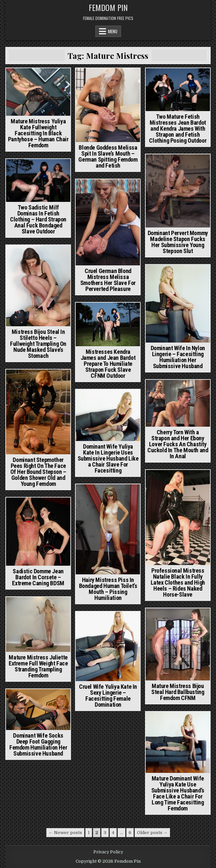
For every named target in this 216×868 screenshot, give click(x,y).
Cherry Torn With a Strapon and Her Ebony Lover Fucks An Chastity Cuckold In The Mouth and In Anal (178, 444)
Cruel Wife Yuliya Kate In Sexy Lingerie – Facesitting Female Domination (108, 696)
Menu (113, 31)
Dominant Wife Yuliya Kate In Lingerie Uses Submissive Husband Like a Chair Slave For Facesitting (108, 458)
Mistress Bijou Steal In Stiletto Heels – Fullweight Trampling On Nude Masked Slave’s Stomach (38, 344)
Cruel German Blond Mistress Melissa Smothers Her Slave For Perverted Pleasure (108, 280)
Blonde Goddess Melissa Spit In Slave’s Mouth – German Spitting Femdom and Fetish (108, 156)
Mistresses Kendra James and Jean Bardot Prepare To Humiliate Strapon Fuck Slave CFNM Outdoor (108, 364)
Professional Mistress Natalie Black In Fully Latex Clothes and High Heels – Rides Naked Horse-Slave (178, 582)
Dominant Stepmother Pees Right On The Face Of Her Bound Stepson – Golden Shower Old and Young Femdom (38, 472)
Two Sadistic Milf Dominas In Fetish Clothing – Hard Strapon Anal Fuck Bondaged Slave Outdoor (38, 219)
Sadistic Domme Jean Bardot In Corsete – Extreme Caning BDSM (38, 577)
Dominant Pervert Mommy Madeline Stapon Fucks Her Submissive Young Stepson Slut (178, 242)
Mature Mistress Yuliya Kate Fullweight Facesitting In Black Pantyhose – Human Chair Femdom (38, 133)
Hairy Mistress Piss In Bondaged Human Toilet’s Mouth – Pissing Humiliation (108, 589)
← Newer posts (65, 833)
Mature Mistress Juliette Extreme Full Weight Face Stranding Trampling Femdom (38, 666)
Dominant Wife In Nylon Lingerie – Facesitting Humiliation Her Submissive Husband (178, 357)
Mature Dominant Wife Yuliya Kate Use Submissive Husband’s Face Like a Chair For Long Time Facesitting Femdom (178, 793)
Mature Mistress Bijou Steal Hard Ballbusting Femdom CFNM (178, 692)
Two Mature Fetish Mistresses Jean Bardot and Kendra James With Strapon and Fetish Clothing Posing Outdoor (178, 129)
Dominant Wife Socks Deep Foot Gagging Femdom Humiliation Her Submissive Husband (38, 744)
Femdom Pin (108, 7)
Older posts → (152, 833)
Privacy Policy (108, 852)
